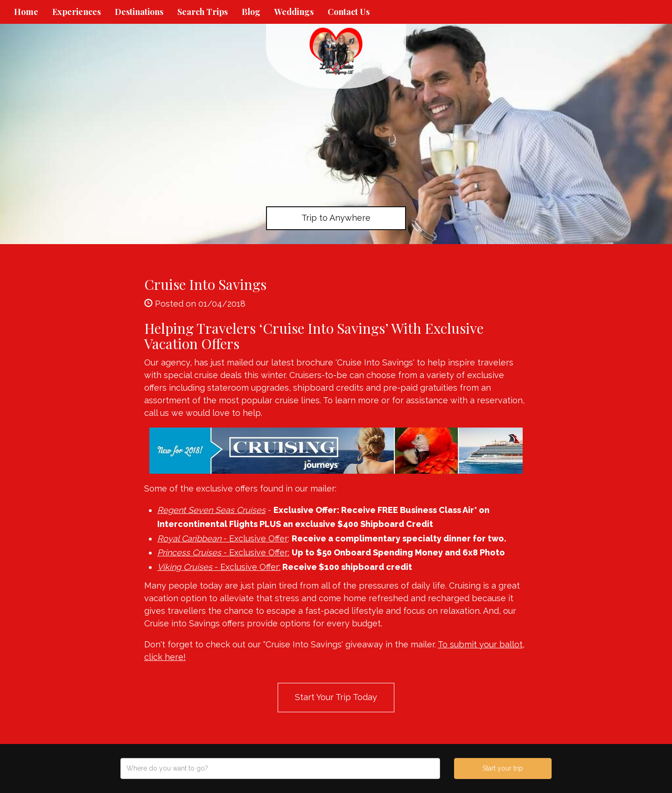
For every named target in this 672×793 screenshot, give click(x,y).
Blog (251, 12)
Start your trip (503, 768)
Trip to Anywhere (336, 218)
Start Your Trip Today (336, 697)
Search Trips (203, 12)
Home (26, 12)
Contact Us (349, 12)
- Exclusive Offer (223, 538)
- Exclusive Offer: (223, 552)
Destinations (139, 12)
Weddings (294, 12)
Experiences (77, 12)
